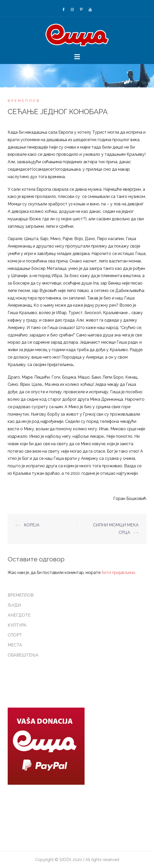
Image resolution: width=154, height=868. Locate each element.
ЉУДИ (14, 605)
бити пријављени (118, 573)
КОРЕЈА (32, 525)
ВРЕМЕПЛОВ (24, 101)
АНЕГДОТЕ (19, 615)
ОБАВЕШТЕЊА (23, 655)
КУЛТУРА (17, 625)
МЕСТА (15, 645)
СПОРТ (15, 635)
